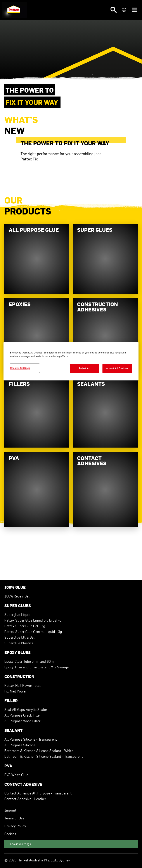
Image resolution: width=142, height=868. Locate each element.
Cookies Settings (20, 844)
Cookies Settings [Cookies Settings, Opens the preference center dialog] (20, 368)
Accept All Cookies (117, 368)
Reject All (85, 368)
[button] (114, 10)
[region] (71, 361)
